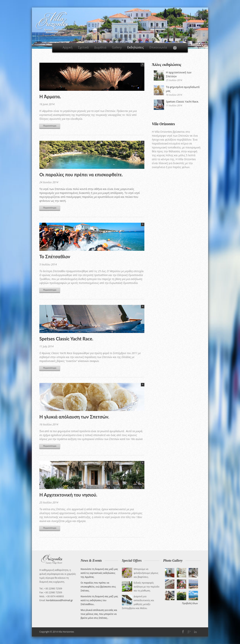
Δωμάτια (100, 47)
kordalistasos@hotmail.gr (60, 600)
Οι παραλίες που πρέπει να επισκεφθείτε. (81, 175)
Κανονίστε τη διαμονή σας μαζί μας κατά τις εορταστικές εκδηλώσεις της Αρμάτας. (99, 573)
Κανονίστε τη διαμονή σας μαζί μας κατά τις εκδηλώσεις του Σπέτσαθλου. (99, 600)
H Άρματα (50, 96)
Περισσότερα (50, 126)
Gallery (117, 47)
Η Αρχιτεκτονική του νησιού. (68, 495)
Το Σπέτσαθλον (55, 256)
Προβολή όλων (190, 603)
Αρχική (67, 47)
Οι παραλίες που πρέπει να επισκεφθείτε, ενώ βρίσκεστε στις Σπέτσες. (98, 587)
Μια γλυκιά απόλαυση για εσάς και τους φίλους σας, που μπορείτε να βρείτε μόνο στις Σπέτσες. (99, 614)
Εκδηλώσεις (136, 47)
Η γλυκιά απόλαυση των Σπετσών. (74, 417)
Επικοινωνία (158, 47)
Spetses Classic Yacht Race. (66, 339)
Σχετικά (83, 47)
